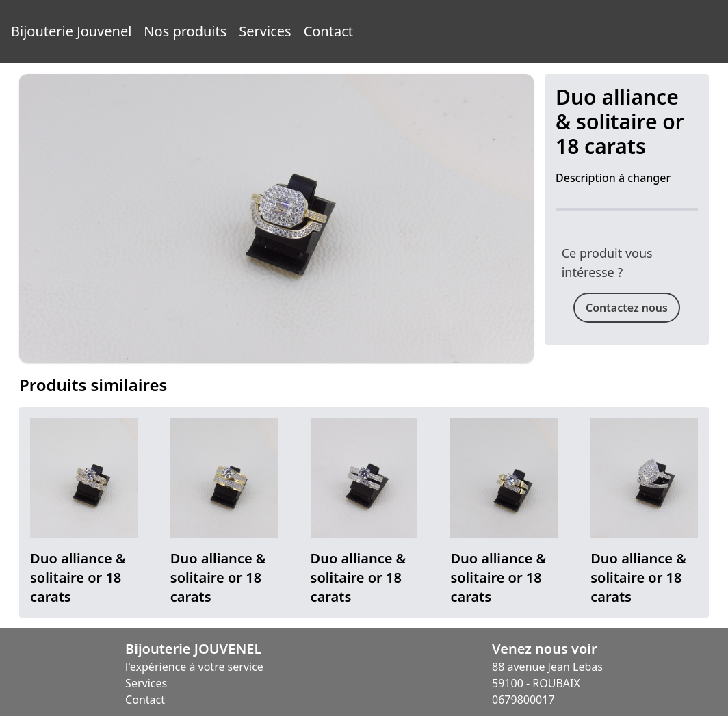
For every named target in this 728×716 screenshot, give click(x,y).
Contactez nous (627, 308)
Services (265, 31)
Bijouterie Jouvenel (71, 31)
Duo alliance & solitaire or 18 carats (78, 578)
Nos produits (185, 31)
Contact (328, 31)
